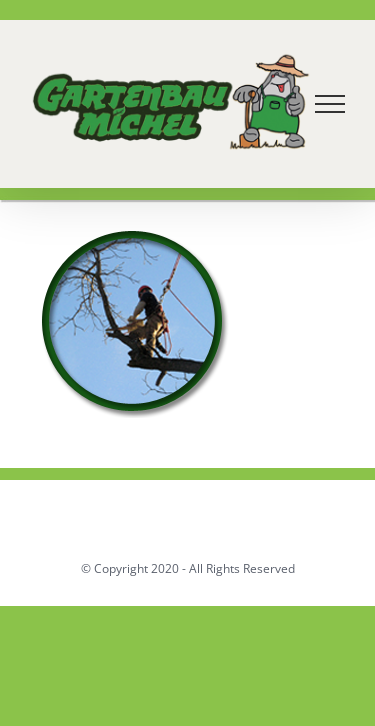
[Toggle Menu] (330, 104)
